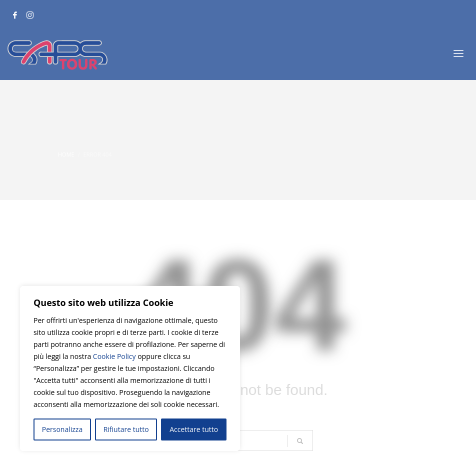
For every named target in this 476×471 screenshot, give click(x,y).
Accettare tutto (194, 429)
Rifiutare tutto (126, 429)
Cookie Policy (114, 356)
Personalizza (62, 429)
